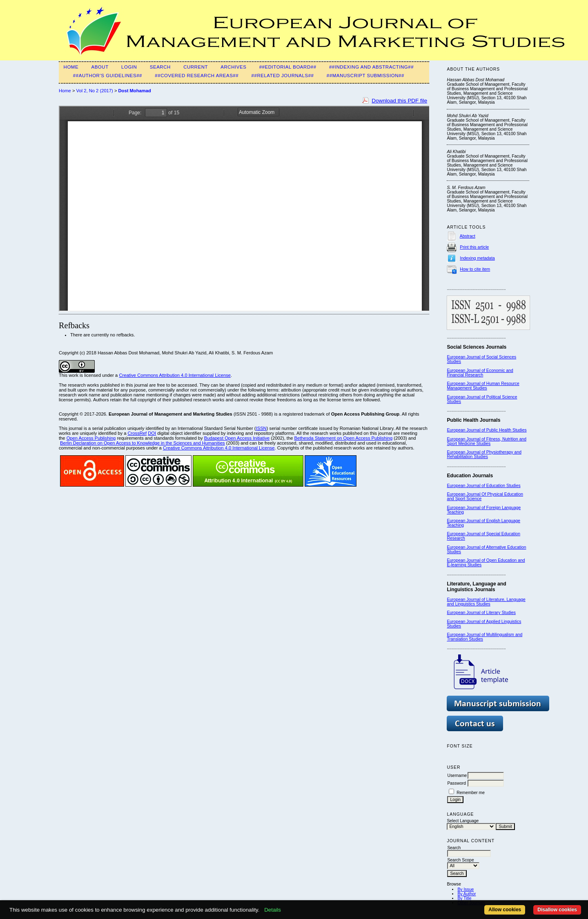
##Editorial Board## (288, 67)
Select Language (463, 821)
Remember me (471, 793)
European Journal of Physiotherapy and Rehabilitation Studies (484, 454)
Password (457, 783)
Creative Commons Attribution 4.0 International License (175, 375)
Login (129, 67)
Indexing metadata (477, 258)
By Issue (465, 889)
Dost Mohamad (135, 91)
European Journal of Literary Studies (481, 613)
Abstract (468, 236)
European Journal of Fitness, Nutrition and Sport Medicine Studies (487, 441)
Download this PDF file (399, 101)
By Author (467, 894)
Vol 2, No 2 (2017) (95, 91)
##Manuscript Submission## (365, 76)
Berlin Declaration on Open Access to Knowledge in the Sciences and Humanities (143, 443)
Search (160, 67)
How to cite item (475, 269)
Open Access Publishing (91, 438)
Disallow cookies (557, 910)
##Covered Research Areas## (197, 76)
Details (273, 910)
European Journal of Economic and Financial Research (480, 373)
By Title (464, 898)
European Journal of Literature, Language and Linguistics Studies (486, 602)
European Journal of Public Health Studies (487, 430)
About (100, 67)
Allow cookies (505, 910)
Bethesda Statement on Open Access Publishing (344, 438)
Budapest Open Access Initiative (237, 438)
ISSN (261, 428)
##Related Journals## (283, 76)
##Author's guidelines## (108, 76)
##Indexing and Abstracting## (371, 67)
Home (71, 67)
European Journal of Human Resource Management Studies (483, 386)
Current (196, 67)
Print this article (474, 247)
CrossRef (137, 433)
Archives (233, 67)
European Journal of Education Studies (483, 486)
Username (457, 775)
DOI (152, 433)
